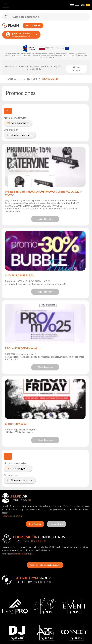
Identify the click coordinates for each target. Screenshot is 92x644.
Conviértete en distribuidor (45, 565)
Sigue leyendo (45, 219)
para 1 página (17, 123)
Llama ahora (57, 524)
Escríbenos (35, 524)
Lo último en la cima (19, 135)
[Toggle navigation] (5, 5)
